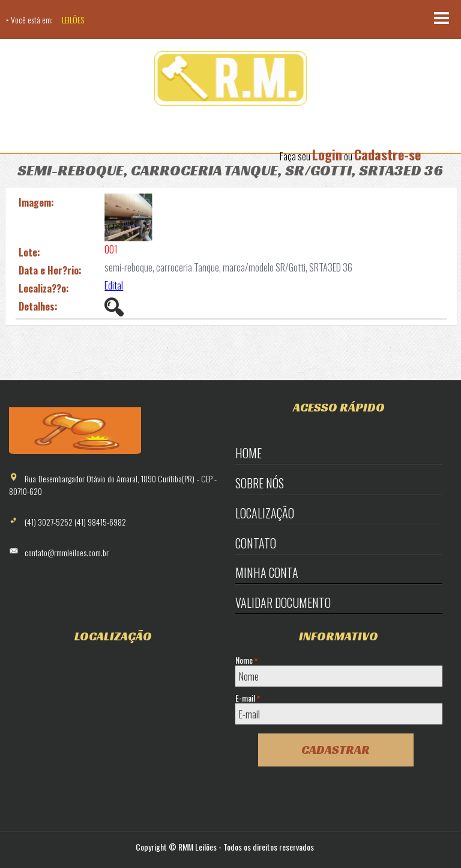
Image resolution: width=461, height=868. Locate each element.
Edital (114, 285)
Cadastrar (336, 750)
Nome (246, 660)
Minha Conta (267, 572)
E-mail (248, 698)
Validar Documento (283, 602)
